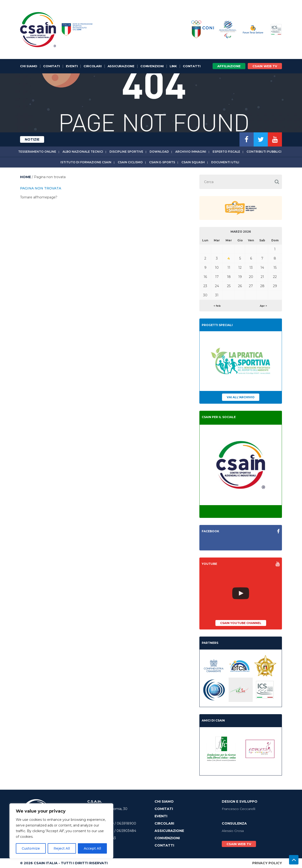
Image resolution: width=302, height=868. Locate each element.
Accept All (92, 848)
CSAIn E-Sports (162, 162)
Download (159, 152)
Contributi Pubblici (264, 152)
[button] (277, 182)
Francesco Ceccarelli (239, 809)
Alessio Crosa (233, 831)
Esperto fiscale (226, 152)
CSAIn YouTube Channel (241, 623)
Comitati (51, 66)
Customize (31, 848)
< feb (217, 306)
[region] (61, 831)
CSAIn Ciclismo (130, 162)
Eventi (72, 66)
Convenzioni (152, 66)
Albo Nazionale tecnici (83, 152)
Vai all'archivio (241, 397)
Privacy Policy (267, 863)
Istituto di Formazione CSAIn (86, 162)
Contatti (192, 66)
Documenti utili (225, 162)
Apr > (263, 306)
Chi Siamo (29, 66)
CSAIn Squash (193, 162)
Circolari (92, 66)
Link (173, 66)
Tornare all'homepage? (39, 197)
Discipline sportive (126, 152)
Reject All (62, 848)
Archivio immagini (191, 152)
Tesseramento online (37, 152)
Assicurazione (121, 66)
